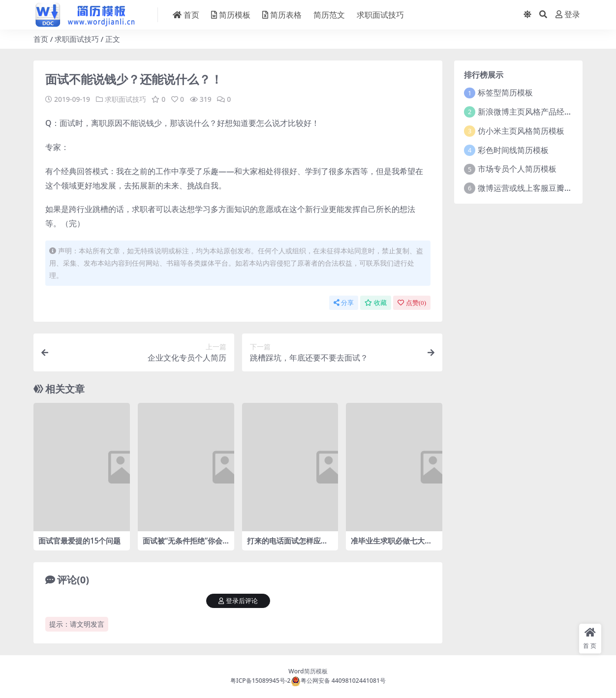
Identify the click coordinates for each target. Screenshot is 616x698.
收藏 (376, 303)
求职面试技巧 (77, 39)
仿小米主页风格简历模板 (521, 131)
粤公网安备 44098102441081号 (338, 681)
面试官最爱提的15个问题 (79, 541)
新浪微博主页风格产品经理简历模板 (541, 112)
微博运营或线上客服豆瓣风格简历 (537, 188)
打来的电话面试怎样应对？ (284, 545)
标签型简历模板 (505, 92)
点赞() (412, 303)
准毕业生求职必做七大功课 (391, 545)
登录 (568, 15)
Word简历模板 (308, 671)
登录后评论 (238, 601)
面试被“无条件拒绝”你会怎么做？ (183, 545)
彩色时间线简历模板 (513, 150)
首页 (41, 39)
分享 (344, 303)
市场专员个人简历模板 (517, 169)
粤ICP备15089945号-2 (261, 681)
